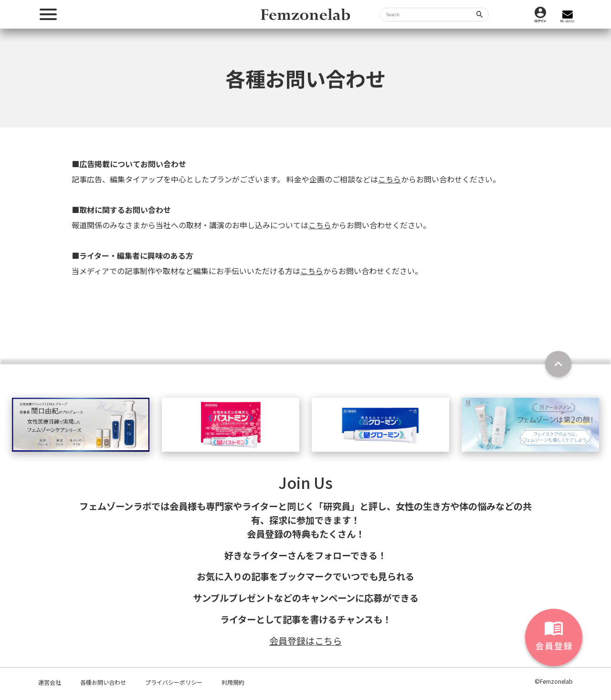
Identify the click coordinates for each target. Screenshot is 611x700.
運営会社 (50, 682)
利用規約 (233, 682)
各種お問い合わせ (103, 682)
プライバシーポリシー (174, 682)
